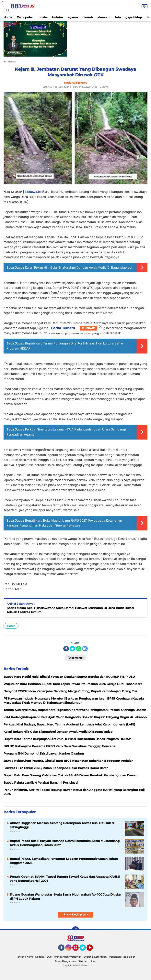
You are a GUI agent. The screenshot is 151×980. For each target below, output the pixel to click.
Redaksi (40, 957)
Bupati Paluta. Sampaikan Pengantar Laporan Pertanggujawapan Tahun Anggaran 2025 (64, 861)
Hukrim (58, 17)
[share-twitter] (72, 649)
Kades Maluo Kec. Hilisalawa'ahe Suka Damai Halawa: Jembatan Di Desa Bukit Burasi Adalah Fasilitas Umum (70, 610)
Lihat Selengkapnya (76, 915)
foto (118, 17)
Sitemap (83, 961)
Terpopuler (25, 17)
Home (8, 17)
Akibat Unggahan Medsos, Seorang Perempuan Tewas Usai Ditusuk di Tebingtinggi (62, 825)
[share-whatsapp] (79, 649)
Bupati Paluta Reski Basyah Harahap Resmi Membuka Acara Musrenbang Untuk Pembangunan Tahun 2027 (65, 843)
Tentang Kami (25, 957)
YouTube (92, 949)
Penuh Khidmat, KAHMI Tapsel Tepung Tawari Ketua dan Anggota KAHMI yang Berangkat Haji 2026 (65, 879)
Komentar (75, 658)
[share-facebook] (66, 649)
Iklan (93, 961)
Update (88, 328)
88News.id (33, 192)
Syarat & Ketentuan (95, 957)
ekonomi (104, 17)
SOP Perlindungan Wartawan (64, 957)
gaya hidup (134, 17)
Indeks (42, 17)
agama (73, 17)
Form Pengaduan (65, 961)
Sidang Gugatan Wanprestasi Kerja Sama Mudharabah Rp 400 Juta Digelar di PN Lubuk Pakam (65, 897)
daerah (88, 17)
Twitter (84, 949)
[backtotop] (75, 930)
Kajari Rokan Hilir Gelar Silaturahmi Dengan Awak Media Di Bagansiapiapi (79, 268)
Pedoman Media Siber (122, 957)
